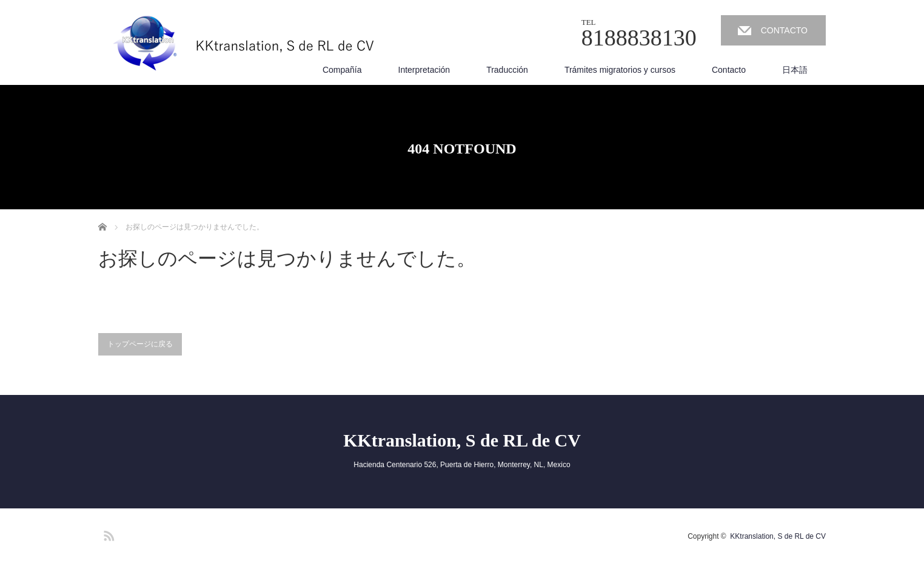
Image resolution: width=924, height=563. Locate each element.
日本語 (795, 70)
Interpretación (424, 70)
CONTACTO (784, 30)
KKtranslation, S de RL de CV (462, 440)
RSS (107, 534)
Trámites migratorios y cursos (620, 70)
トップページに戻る (140, 344)
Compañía (342, 70)
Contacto (729, 70)
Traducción (507, 70)
